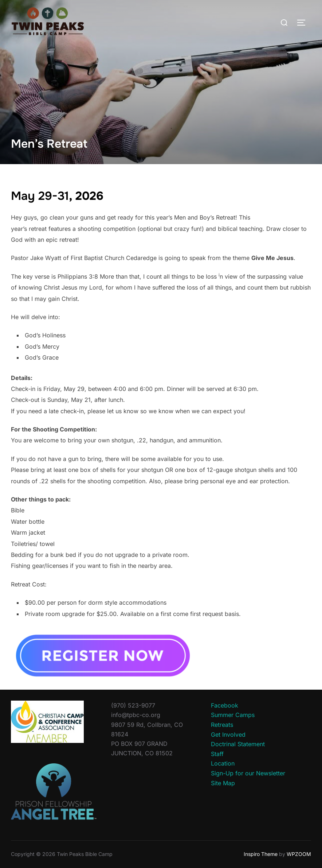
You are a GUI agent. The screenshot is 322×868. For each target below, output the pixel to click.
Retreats (222, 725)
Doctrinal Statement (238, 744)
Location (223, 763)
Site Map (223, 783)
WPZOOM (299, 854)
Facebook (225, 705)
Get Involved (228, 735)
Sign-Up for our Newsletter (248, 773)
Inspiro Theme (261, 854)
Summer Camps (233, 715)
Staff (217, 754)
